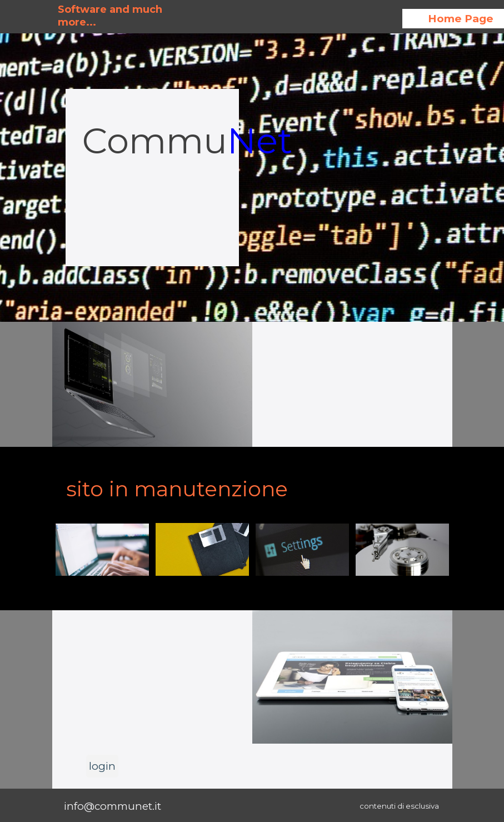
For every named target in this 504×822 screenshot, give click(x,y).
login (102, 766)
